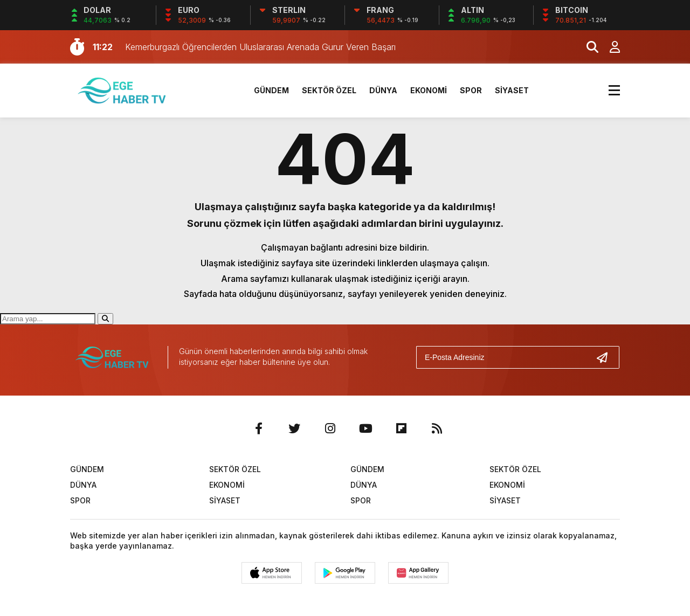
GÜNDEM (271, 90)
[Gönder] (606, 357)
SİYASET (512, 90)
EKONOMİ (429, 90)
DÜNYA (383, 90)
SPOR (471, 90)
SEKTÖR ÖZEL (329, 90)
